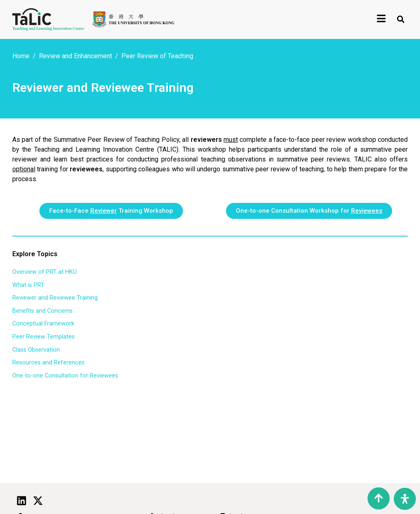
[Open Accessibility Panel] (405, 499)
